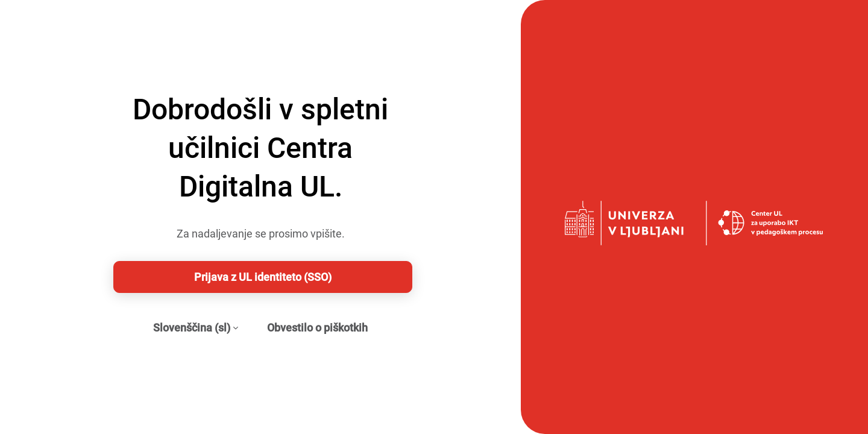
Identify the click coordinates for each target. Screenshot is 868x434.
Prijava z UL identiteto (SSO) (263, 277)
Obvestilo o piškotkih (317, 328)
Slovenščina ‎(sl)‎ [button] (192, 328)
